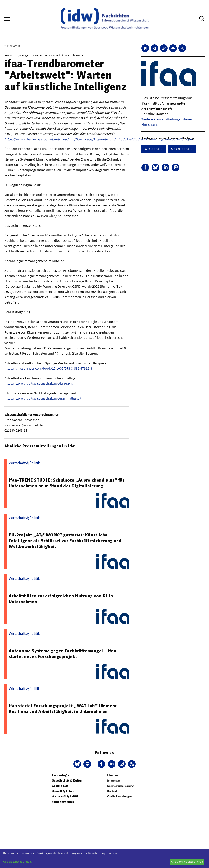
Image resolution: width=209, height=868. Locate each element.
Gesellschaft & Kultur (67, 781)
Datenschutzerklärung (120, 786)
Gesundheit (60, 786)
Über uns (113, 775)
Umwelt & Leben (63, 791)
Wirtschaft (154, 149)
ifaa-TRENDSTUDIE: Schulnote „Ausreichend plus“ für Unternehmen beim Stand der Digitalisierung (67, 483)
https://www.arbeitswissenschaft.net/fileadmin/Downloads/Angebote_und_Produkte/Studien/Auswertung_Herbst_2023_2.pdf (99, 139)
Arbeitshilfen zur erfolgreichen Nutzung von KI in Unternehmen (61, 599)
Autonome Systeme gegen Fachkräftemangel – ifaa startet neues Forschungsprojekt (63, 654)
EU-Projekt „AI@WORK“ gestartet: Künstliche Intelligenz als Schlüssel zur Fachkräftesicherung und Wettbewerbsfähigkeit (65, 541)
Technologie (60, 775)
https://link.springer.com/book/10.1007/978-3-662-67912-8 (48, 368)
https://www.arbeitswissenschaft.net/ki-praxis (39, 383)
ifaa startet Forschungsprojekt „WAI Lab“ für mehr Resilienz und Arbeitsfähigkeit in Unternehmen (63, 709)
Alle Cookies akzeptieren (187, 862)
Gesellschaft (182, 149)
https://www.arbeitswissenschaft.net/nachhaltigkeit (43, 398)
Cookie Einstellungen (119, 796)
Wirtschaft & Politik (65, 796)
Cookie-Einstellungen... (18, 862)
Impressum (114, 781)
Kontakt (112, 791)
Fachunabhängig (63, 802)
